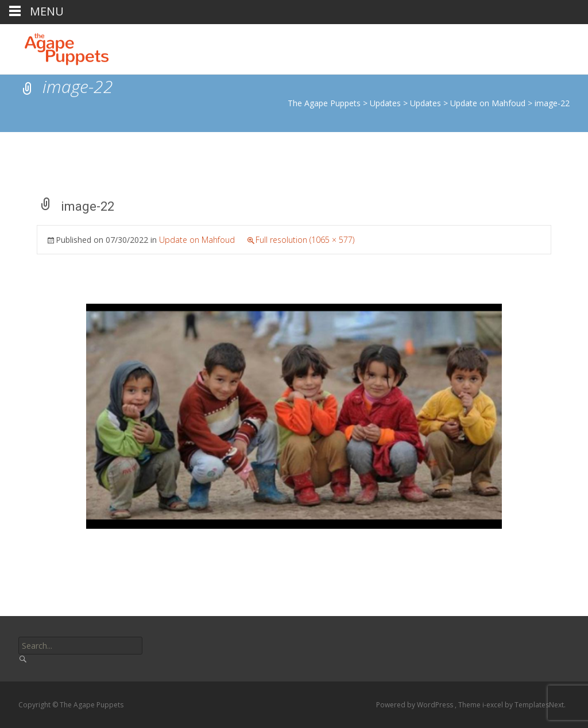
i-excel (494, 705)
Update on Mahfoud (197, 240)
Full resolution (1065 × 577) (305, 240)
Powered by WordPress (415, 705)
